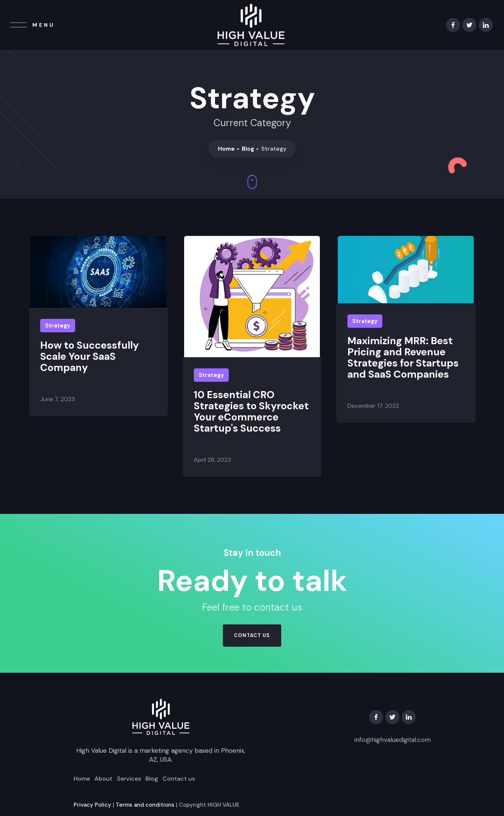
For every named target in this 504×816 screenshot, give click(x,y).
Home (226, 149)
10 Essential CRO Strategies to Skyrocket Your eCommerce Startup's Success (251, 412)
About (103, 779)
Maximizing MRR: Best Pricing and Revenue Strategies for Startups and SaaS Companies (403, 358)
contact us (252, 635)
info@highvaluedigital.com (393, 740)
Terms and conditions (145, 805)
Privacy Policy (92, 805)
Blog (248, 149)
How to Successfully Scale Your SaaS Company (89, 356)
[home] (251, 25)
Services (129, 779)
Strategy (58, 326)
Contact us (179, 779)
